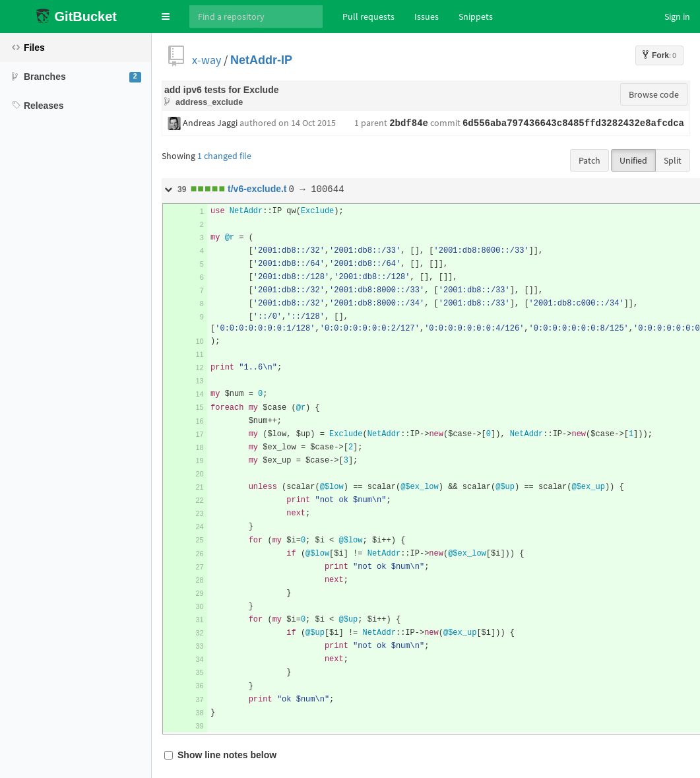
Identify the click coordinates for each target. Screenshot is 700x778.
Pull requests (368, 16)
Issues (427, 16)
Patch (589, 160)
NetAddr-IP (261, 60)
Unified (633, 160)
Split (673, 160)
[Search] (256, 16)
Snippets (476, 16)
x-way (207, 60)
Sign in (677, 16)
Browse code (654, 94)
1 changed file (224, 156)
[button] (166, 16)
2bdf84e (409, 123)
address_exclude (209, 102)
